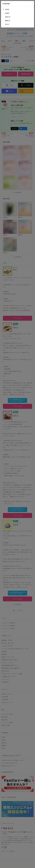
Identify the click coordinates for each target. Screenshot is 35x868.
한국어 (7, 24)
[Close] (32, 3)
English (7, 13)
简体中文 (8, 17)
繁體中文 (8, 21)
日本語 (7, 9)
